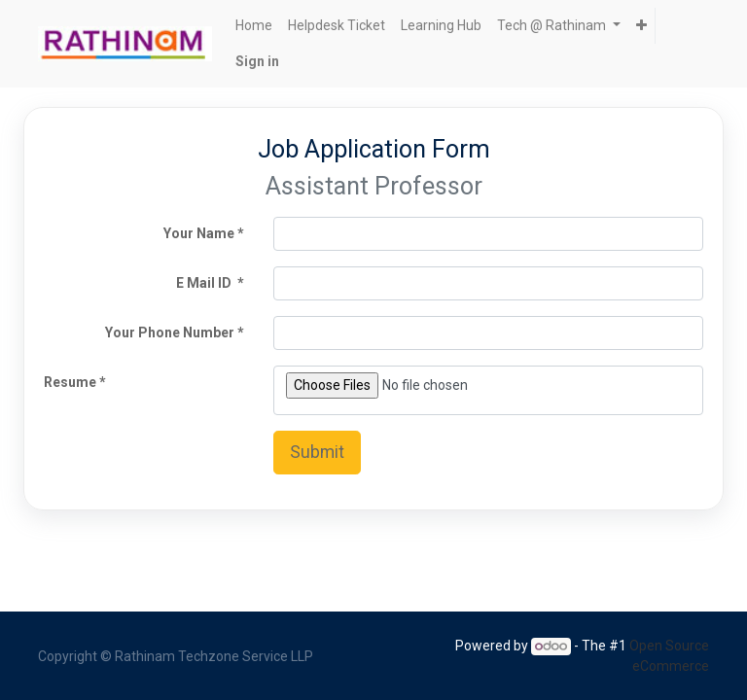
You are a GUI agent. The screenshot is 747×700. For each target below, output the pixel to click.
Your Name (199, 233)
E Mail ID (205, 283)
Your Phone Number (170, 332)
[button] (641, 26)
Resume (70, 382)
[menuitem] (254, 26)
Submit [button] (317, 452)
